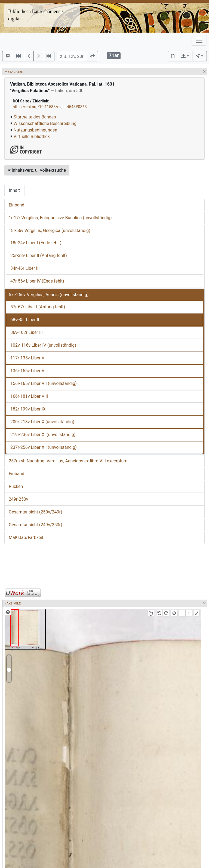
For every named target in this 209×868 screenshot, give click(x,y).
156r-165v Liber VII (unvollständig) (44, 383)
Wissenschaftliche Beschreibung (45, 123)
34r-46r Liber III (25, 268)
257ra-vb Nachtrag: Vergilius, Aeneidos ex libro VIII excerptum (68, 461)
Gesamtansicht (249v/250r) (35, 525)
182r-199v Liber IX (28, 409)
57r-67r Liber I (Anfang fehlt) (38, 307)
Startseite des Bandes (35, 117)
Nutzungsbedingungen (35, 130)
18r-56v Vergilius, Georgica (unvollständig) (50, 231)
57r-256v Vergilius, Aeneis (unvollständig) (49, 295)
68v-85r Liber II (25, 320)
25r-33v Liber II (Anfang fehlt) (39, 256)
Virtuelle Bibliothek (32, 137)
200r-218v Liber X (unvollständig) (42, 422)
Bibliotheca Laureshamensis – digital (38, 15)
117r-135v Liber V (27, 358)
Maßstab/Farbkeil (26, 538)
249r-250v (19, 499)
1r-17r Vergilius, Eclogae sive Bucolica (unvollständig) (60, 218)
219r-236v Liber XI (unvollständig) (43, 435)
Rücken (16, 486)
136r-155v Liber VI (28, 371)
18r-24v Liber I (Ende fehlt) (36, 243)
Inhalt (14, 190)
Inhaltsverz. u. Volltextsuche (37, 170)
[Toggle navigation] (199, 40)
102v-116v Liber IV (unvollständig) (43, 345)
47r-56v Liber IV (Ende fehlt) (37, 281)
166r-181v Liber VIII (29, 396)
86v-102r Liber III (27, 332)
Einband (16, 205)
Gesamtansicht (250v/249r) (35, 512)
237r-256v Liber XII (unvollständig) (44, 447)
